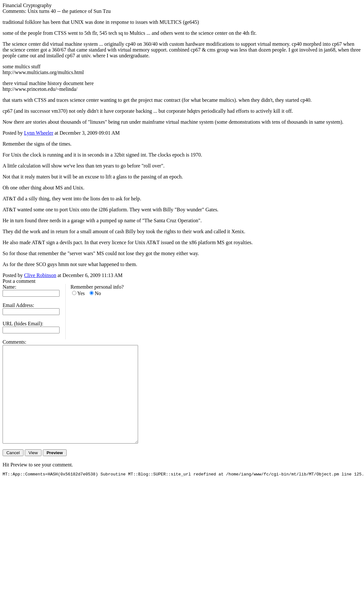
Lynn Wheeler (39, 133)
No (98, 293)
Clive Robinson (40, 275)
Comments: (14, 342)
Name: (9, 287)
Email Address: (18, 305)
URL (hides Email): (23, 324)
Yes (81, 293)
